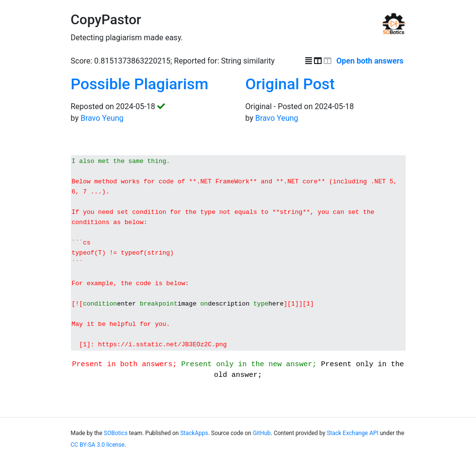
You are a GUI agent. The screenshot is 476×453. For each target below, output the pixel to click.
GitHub (262, 437)
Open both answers (371, 61)
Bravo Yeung (102, 118)
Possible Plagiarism (140, 84)
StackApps (194, 437)
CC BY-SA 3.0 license (98, 449)
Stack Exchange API (352, 437)
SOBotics (116, 437)
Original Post (290, 84)
